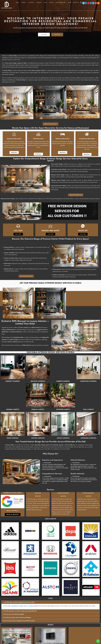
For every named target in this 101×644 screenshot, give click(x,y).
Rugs (46, 3)
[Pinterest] (88, 3)
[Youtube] (96, 3)
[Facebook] (86, 3)
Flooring (39, 3)
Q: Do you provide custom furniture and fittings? (18, 617)
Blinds (52, 3)
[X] (84, 3)
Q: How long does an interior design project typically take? (21, 611)
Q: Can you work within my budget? (14, 614)
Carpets (24, 3)
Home (18, 3)
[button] (50, 602)
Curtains (32, 3)
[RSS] (98, 3)
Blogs (70, 2)
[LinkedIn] (93, 3)
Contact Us (76, 2)
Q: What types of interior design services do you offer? (20, 602)
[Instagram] (91, 3)
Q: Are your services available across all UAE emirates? (20, 621)
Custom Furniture (61, 3)
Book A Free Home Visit (51, 124)
